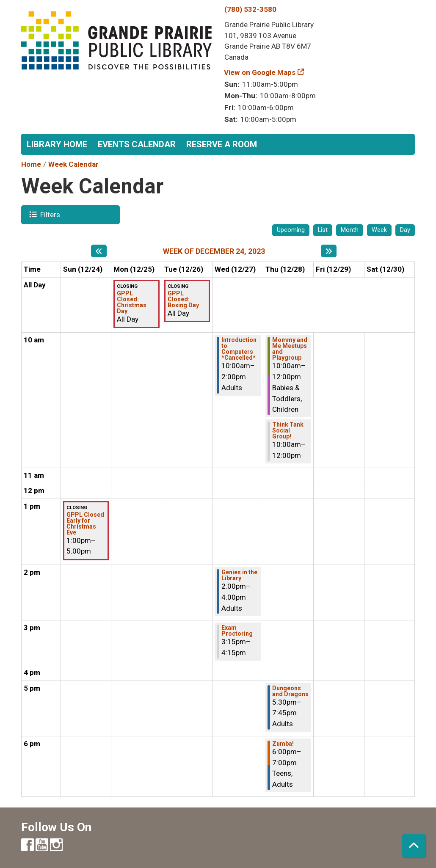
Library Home (57, 144)
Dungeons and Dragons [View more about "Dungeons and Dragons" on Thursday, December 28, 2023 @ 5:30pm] (290, 691)
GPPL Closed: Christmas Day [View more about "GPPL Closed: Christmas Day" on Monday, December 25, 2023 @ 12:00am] (132, 302)
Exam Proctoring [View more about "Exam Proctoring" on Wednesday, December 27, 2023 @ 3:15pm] (237, 631)
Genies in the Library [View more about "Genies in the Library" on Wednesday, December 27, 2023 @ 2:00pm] (239, 575)
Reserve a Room (222, 144)
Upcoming (291, 230)
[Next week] (329, 251)
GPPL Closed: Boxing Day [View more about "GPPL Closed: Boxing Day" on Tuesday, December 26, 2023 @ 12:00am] (183, 299)
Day (405, 230)
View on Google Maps (260, 72)
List (323, 230)
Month (350, 230)
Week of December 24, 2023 (214, 251)
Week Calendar (73, 164)
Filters (49, 214)
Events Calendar (137, 144)
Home (31, 164)
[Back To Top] (414, 846)
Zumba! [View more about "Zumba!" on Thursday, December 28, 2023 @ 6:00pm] (283, 744)
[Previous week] (99, 251)
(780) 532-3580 (250, 9)
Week (379, 230)
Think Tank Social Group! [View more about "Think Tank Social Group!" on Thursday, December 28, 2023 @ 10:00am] (288, 430)
